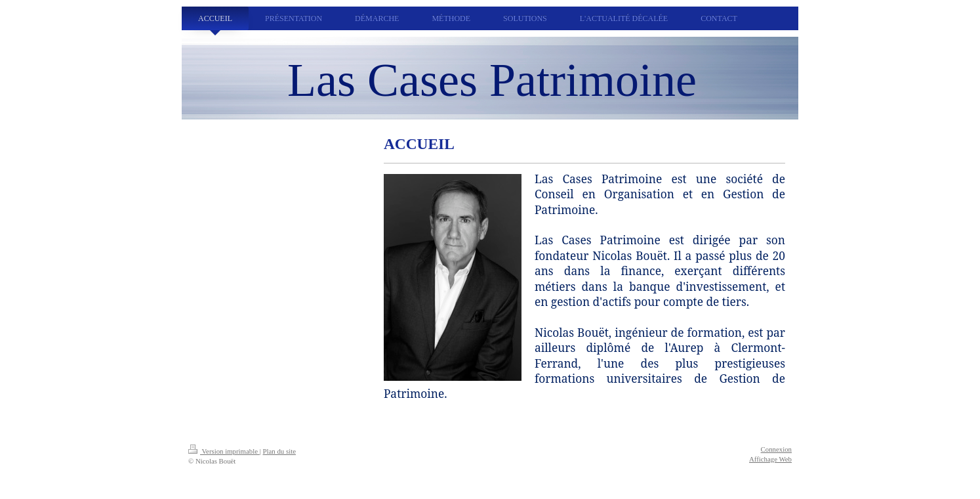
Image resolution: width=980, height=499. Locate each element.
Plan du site (279, 451)
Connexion (776, 449)
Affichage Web (770, 459)
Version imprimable (224, 451)
